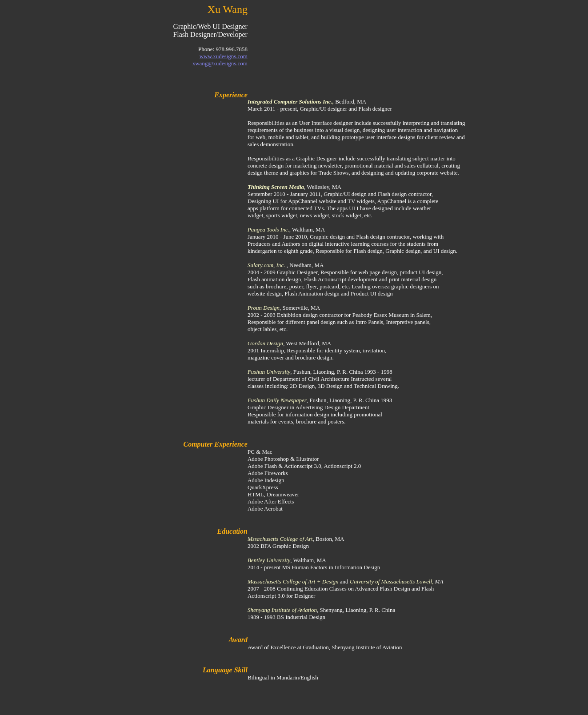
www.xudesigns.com (224, 56)
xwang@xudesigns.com (220, 63)
